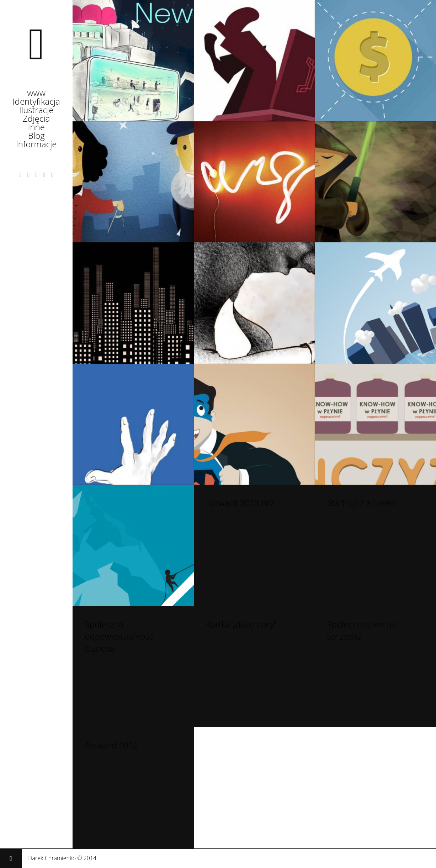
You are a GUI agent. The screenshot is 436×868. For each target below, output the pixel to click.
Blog (36, 138)
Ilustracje (36, 112)
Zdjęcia (36, 121)
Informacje (36, 147)
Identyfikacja (36, 104)
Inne (36, 130)
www (36, 95)
